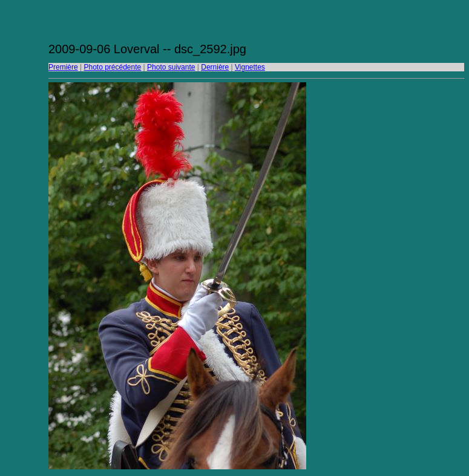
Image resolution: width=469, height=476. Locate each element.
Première (63, 67)
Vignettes (250, 67)
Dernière (215, 67)
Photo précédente (112, 67)
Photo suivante (171, 67)
